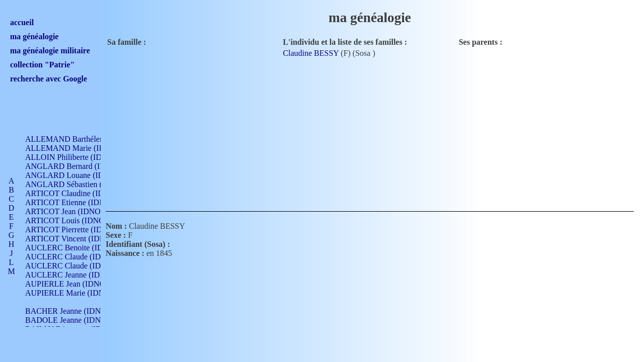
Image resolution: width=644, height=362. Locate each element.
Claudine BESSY (311, 53)
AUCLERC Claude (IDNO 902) (77, 257)
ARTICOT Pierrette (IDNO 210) (78, 230)
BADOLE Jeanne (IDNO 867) (74, 320)
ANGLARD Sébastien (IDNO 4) (78, 184)
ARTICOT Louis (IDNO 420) (73, 220)
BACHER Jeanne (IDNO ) (68, 311)
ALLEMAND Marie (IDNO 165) (79, 148)
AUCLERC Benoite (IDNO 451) (78, 248)
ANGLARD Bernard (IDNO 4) (75, 166)
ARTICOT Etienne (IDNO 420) (76, 202)
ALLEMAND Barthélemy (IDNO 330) (88, 139)
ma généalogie (34, 36)
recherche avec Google (49, 79)
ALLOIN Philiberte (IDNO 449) (77, 157)
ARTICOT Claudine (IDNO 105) (79, 193)
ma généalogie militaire (50, 51)
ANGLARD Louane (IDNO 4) (75, 175)
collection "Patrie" (42, 65)
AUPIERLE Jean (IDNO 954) (73, 284)
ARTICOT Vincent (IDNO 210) (76, 239)
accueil (22, 22)
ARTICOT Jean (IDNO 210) (71, 211)
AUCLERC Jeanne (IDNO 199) (77, 275)
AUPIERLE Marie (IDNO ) (70, 293)
